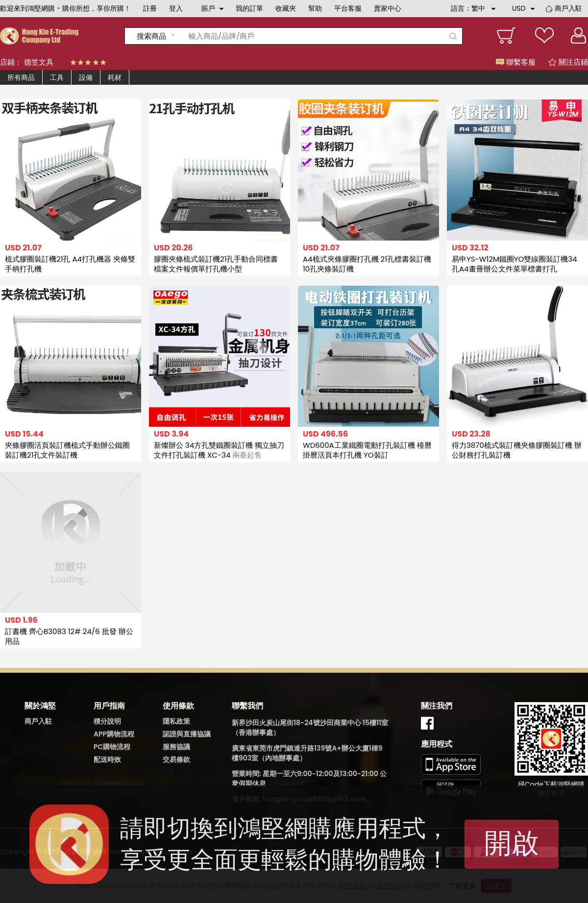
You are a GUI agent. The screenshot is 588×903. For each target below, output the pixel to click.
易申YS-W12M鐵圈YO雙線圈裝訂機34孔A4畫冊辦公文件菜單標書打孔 (514, 264)
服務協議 (176, 747)
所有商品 (21, 77)
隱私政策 (176, 721)
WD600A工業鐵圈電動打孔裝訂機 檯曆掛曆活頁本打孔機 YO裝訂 (367, 450)
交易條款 (176, 759)
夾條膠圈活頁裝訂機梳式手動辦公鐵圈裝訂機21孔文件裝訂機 (67, 450)
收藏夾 (286, 8)
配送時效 (107, 759)
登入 (176, 8)
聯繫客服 (516, 62)
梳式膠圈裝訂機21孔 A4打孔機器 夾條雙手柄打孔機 (70, 264)
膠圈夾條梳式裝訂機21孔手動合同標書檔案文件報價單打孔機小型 (216, 264)
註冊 (150, 8)
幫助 (315, 8)
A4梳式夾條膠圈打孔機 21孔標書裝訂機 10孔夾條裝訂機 (367, 264)
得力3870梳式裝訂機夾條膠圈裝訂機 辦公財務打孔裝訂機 (517, 450)
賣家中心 (388, 8)
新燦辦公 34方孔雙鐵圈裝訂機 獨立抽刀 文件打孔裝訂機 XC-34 (219, 450)
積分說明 (107, 721)
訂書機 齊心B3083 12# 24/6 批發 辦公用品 (69, 636)
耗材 (115, 77)
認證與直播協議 (187, 734)
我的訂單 (249, 8)
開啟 (512, 843)
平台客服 (348, 8)
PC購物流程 (112, 747)
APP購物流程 (114, 734)
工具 (57, 77)
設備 (86, 77)
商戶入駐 (568, 8)
